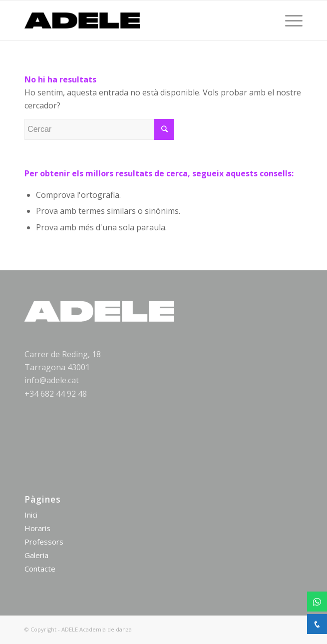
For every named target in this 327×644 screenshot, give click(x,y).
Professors (44, 542)
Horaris (37, 528)
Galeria (36, 555)
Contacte (40, 569)
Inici (31, 515)
